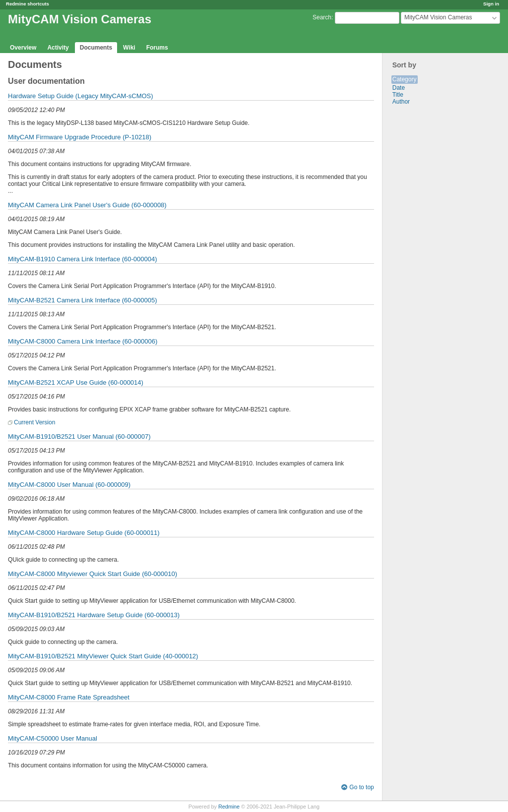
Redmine (229, 807)
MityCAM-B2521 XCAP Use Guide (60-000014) (76, 382)
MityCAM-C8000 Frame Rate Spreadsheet (69, 697)
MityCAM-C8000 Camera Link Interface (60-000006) (83, 341)
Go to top (361, 787)
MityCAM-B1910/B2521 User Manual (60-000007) (79, 436)
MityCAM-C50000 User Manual (53, 738)
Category (405, 79)
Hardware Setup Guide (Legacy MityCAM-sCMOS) (81, 96)
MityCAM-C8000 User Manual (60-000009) (69, 485)
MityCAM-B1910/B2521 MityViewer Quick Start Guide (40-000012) (103, 656)
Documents (96, 48)
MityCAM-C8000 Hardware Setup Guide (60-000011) (84, 533)
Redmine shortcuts (28, 4)
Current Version (34, 422)
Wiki (129, 48)
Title (398, 95)
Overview (23, 48)
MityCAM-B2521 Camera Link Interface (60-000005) (83, 300)
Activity (58, 48)
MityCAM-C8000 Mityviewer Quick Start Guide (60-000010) (93, 574)
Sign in (491, 4)
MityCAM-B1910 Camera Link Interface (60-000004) (83, 259)
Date (399, 88)
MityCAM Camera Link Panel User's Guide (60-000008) (87, 205)
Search (322, 17)
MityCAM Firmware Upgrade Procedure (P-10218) (80, 137)
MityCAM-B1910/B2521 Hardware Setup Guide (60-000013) (94, 615)
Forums (157, 48)
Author (401, 102)
